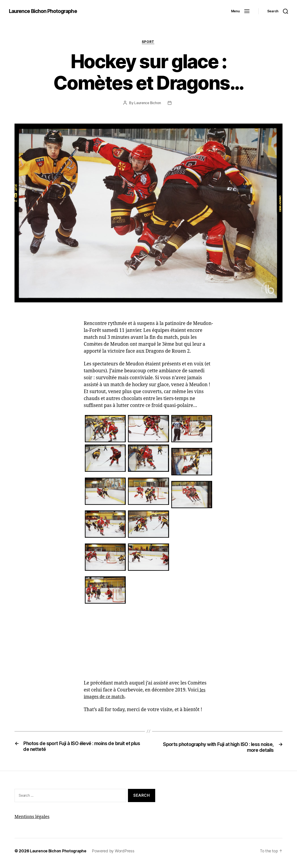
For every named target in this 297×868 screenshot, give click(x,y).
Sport (148, 42)
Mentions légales (33, 818)
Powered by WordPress (115, 852)
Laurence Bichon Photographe (45, 11)
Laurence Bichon (148, 103)
